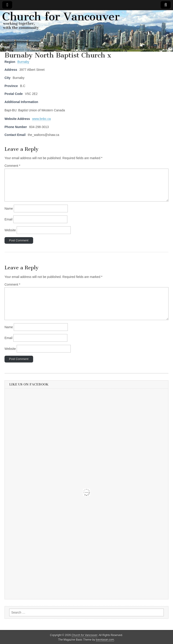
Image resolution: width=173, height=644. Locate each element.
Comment (12, 166)
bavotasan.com (105, 640)
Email (8, 219)
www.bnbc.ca (41, 119)
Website (10, 230)
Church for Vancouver (84, 635)
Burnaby (23, 62)
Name (9, 209)
